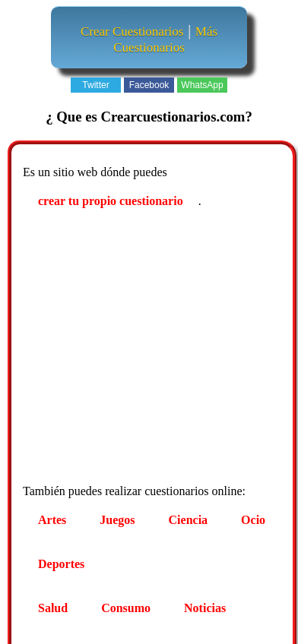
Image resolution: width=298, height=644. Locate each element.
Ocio (253, 520)
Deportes (61, 564)
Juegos (117, 520)
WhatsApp (202, 85)
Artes (52, 520)
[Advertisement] (143, 349)
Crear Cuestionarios (132, 32)
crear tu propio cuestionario (111, 201)
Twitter (95, 85)
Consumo (126, 608)
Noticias (205, 608)
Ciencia (189, 520)
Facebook (149, 85)
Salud (53, 608)
